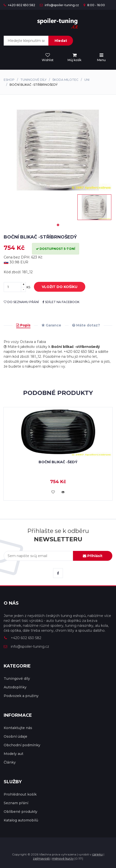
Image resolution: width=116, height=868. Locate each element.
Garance (51, 325)
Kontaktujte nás (18, 728)
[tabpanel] (94, 207)
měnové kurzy (63, 859)
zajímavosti (41, 859)
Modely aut (14, 754)
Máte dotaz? (86, 325)
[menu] (74, 58)
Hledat (61, 41)
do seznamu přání (21, 302)
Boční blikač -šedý (58, 462)
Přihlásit (93, 556)
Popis (23, 325)
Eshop (9, 80)
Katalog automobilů (21, 820)
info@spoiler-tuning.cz (59, 5)
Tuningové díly (33, 80)
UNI (87, 80)
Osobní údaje (15, 736)
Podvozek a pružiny (21, 696)
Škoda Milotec (65, 80)
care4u (97, 854)
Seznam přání (16, 803)
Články (10, 762)
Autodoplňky (15, 687)
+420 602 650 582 (19, 5)
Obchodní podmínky (22, 745)
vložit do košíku (56, 287)
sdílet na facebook (61, 302)
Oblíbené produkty (21, 812)
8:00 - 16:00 (94, 5)
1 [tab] (58, 225)
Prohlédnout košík (20, 794)
